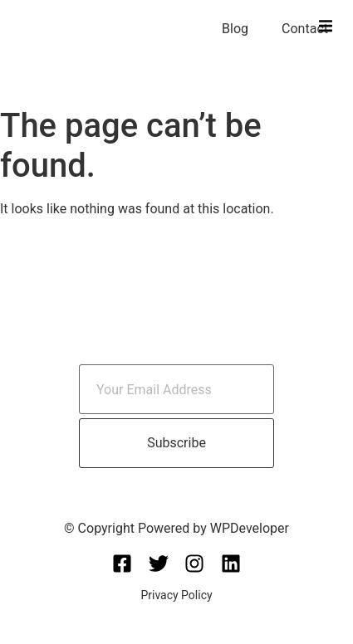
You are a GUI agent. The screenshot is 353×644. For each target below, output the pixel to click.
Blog (235, 29)
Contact (305, 29)
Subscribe (176, 443)
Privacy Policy (176, 595)
